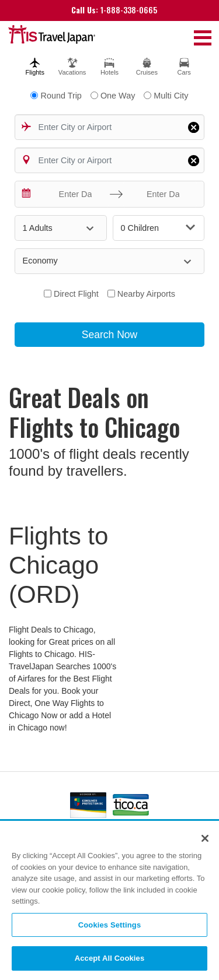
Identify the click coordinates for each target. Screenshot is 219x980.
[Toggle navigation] (203, 37)
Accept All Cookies (110, 959)
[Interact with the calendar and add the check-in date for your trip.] (27, 194)
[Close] (205, 839)
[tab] (35, 65)
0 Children (158, 228)
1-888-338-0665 (114, 10)
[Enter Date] (72, 194)
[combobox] (110, 127)
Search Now (109, 335)
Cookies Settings (110, 925)
